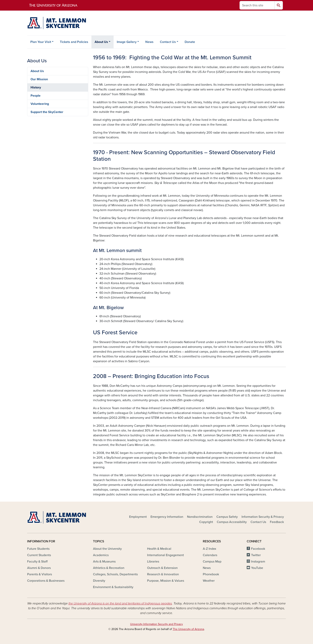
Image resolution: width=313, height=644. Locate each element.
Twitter (256, 555)
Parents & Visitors (40, 574)
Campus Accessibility (232, 522)
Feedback (277, 522)
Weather (209, 581)
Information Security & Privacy (263, 517)
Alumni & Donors (39, 568)
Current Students (39, 555)
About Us (101, 42)
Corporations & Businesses (46, 581)
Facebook (258, 549)
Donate (190, 42)
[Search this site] (257, 5)
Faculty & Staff (37, 562)
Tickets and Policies (74, 42)
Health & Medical (159, 549)
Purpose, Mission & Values (166, 581)
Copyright (206, 522)
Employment (138, 517)
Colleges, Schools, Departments (115, 574)
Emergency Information (167, 517)
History (36, 87)
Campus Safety (227, 517)
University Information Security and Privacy (156, 624)
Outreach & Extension (162, 568)
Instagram (258, 562)
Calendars (210, 555)
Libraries (153, 562)
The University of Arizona (188, 629)
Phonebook (211, 574)
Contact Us (168, 42)
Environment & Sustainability (113, 587)
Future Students (38, 549)
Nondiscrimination (200, 517)
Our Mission (39, 79)
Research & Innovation (163, 574)
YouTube (257, 568)
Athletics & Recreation (109, 568)
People (36, 96)
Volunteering (40, 104)
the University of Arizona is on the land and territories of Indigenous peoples (120, 603)
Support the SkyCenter (47, 112)
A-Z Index (209, 549)
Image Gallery (127, 42)
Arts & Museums (104, 562)
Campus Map (212, 562)
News (149, 42)
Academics (101, 555)
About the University (107, 549)
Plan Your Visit (41, 42)
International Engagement (165, 555)
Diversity (99, 581)
